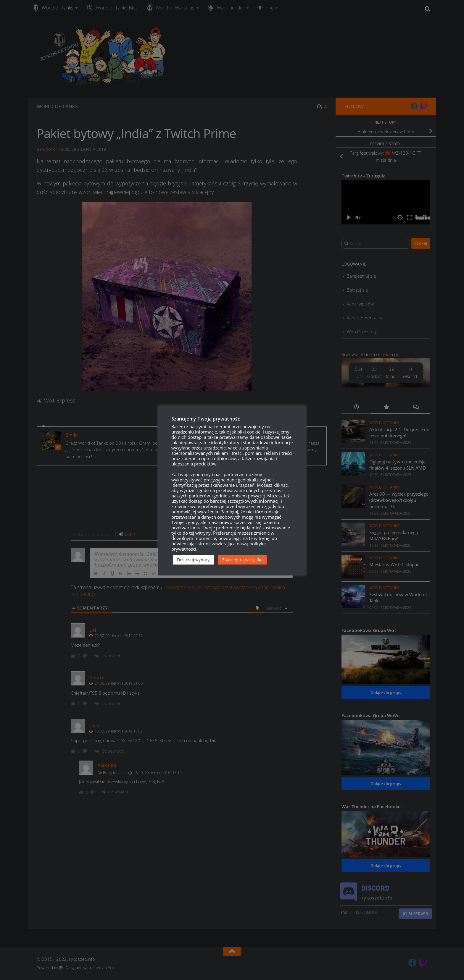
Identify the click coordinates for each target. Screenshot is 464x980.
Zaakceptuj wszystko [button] (242, 560)
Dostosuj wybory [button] (193, 560)
